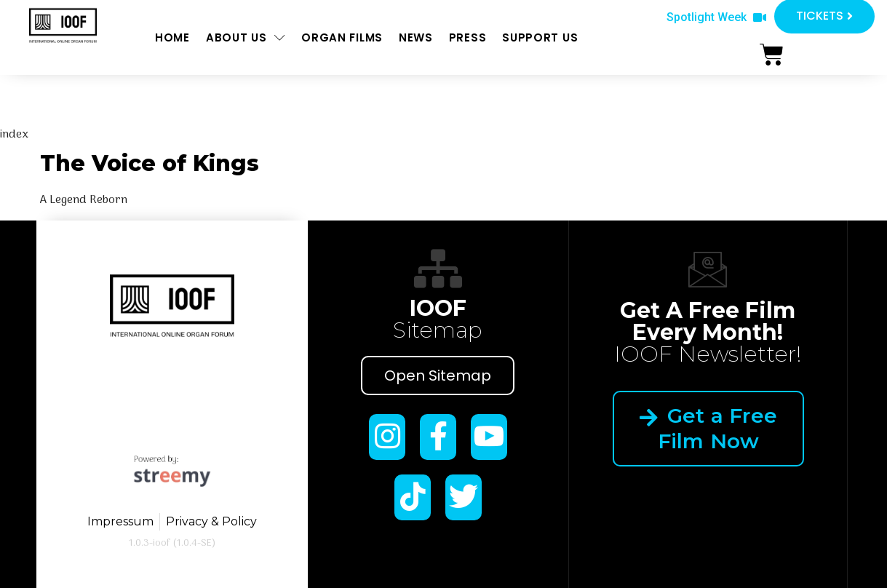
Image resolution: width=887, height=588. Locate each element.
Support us (540, 37)
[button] (716, 18)
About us (246, 37)
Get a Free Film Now (708, 428)
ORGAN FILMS (342, 37)
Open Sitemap (438, 376)
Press (468, 37)
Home (172, 37)
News (416, 37)
